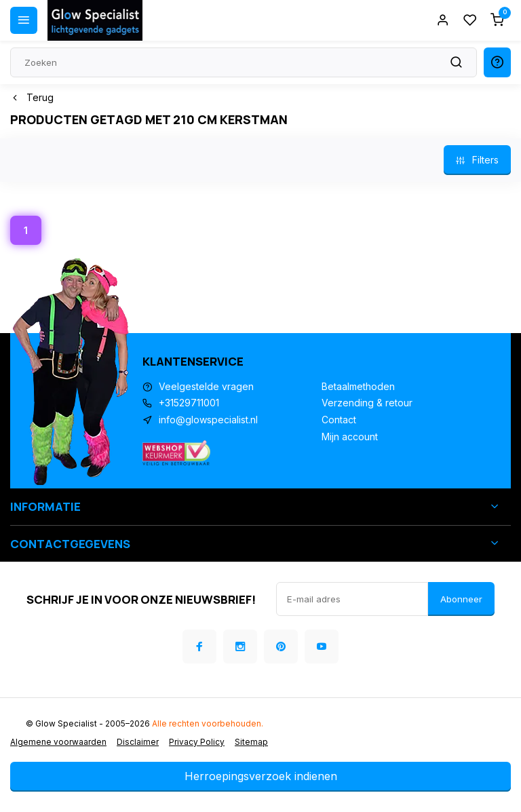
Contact (339, 420)
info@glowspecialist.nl (208, 420)
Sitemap (251, 742)
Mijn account (350, 437)
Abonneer (461, 599)
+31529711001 (189, 403)
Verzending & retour (367, 403)
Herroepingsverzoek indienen (261, 776)
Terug (32, 97)
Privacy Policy (197, 742)
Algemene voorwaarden (58, 742)
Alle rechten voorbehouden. (208, 723)
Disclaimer (138, 742)
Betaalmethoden (358, 386)
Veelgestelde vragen (206, 386)
